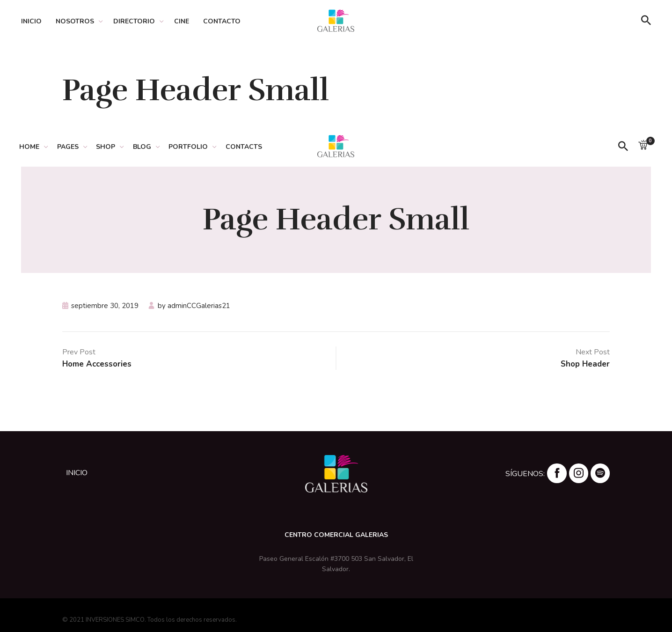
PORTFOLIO (197, 147)
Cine (182, 21)
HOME (31, 147)
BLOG (149, 147)
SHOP (111, 147)
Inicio (31, 21)
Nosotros (75, 21)
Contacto (222, 21)
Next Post (593, 352)
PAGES (71, 147)
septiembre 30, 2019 (105, 306)
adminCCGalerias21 (199, 306)
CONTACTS (254, 147)
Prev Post (79, 352)
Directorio (134, 21)
